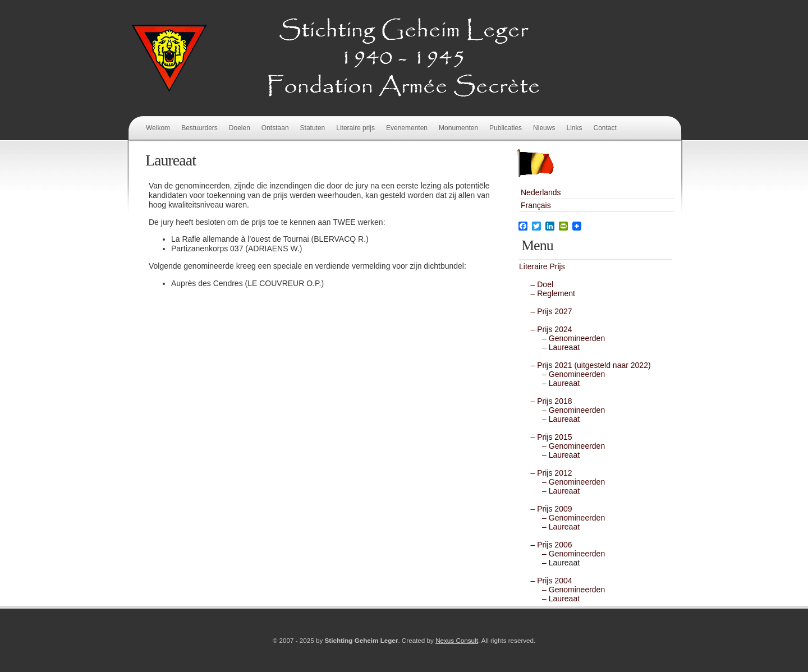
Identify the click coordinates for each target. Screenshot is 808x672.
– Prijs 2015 (547, 437)
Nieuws (544, 128)
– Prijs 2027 (547, 311)
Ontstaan (275, 128)
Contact (605, 128)
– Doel (538, 284)
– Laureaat (552, 347)
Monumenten (458, 128)
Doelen (240, 128)
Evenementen (407, 128)
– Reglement (548, 293)
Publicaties (506, 128)
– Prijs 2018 (547, 401)
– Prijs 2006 (547, 545)
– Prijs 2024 (547, 329)
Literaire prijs (355, 128)
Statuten (313, 128)
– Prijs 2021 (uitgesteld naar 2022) (586, 365)
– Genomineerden (565, 338)
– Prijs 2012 (547, 473)
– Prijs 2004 (547, 581)
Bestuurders (199, 128)
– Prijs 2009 (547, 509)
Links (574, 128)
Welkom (158, 128)
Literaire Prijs (542, 266)
